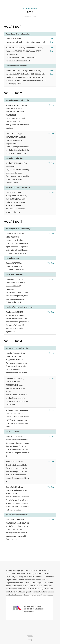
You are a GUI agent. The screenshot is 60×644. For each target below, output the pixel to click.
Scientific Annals (30, 8)
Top (30, 640)
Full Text (51, 105)
